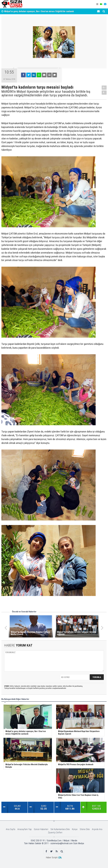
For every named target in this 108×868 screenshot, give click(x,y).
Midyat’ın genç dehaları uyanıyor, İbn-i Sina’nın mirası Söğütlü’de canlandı (39, 11)
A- (104, 92)
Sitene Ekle (85, 829)
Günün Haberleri (41, 829)
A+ (104, 88)
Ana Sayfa (11, 829)
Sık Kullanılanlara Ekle (60, 829)
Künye (75, 829)
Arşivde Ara (97, 829)
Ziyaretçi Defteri (55, 833)
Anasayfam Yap (25, 829)
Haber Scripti (52, 857)
